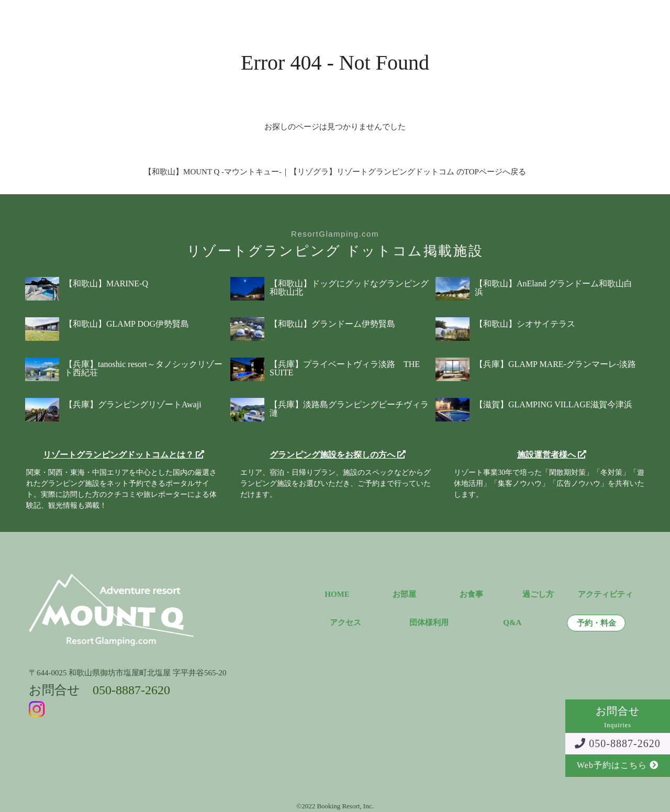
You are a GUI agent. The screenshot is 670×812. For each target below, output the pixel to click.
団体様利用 (448, 18)
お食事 (203, 18)
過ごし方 (246, 18)
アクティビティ (305, 18)
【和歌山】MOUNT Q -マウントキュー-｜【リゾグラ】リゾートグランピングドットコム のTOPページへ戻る (335, 172)
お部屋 (164, 18)
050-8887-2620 (617, 743)
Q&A (404, 18)
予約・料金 (503, 18)
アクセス (364, 18)
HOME (337, 594)
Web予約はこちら (618, 765)
